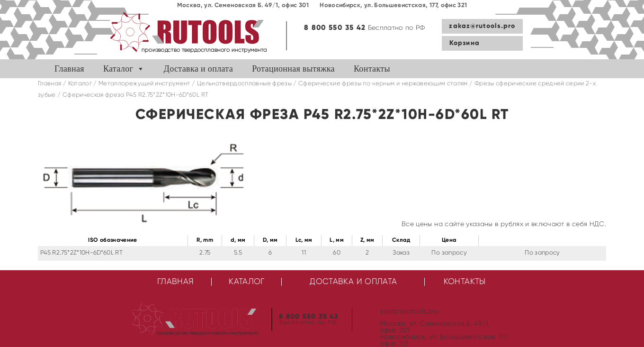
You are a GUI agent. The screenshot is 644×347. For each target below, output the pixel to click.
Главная (69, 69)
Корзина (465, 43)
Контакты (372, 69)
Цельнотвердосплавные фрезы (244, 84)
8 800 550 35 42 (335, 28)
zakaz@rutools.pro (482, 26)
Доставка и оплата (199, 69)
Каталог (118, 69)
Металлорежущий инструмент (144, 84)
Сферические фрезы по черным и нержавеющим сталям (383, 84)
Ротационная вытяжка (293, 69)
